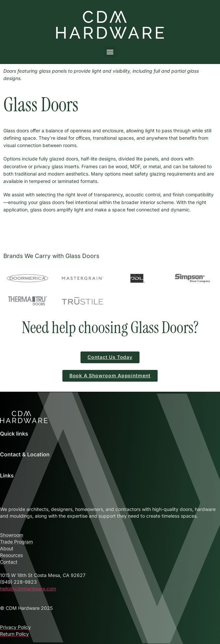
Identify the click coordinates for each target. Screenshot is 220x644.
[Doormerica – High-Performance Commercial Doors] (27, 278)
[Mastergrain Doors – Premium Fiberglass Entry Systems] (82, 278)
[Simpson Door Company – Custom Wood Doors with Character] (192, 278)
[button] (110, 52)
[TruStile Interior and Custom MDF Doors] (82, 301)
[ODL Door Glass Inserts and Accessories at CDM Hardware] (137, 278)
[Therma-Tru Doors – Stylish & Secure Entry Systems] (27, 301)
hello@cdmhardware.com (28, 589)
